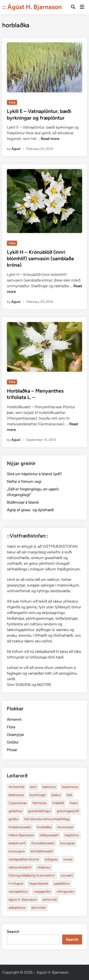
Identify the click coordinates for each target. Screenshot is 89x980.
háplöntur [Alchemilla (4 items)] (72, 835)
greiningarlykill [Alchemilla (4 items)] (68, 811)
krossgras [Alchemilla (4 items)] (68, 843)
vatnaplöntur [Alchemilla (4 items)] (18, 892)
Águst (16, 149)
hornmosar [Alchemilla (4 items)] (65, 827)
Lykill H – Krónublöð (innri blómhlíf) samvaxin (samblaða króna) (40, 259)
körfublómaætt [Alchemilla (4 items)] (42, 851)
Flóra (12, 103)
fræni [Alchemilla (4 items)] (74, 803)
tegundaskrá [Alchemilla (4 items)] (39, 884)
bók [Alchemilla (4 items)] (69, 795)
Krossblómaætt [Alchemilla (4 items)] (43, 843)
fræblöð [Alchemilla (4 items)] (58, 803)
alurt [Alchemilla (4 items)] (33, 787)
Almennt (14, 719)
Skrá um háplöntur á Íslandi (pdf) (34, 474)
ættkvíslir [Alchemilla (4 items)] (50, 900)
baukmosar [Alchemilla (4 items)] (70, 787)
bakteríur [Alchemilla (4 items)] (49, 787)
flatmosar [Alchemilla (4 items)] (40, 803)
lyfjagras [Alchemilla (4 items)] (51, 859)
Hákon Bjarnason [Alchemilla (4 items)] (21, 835)
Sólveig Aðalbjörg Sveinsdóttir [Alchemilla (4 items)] (32, 875)
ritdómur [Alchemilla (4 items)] (44, 867)
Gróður (13, 742)
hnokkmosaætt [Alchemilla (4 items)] (20, 827)
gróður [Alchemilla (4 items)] (14, 819)
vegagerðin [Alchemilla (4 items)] (42, 892)
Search (13, 932)
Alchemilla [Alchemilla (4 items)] (16, 787)
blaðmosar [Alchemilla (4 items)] (16, 795)
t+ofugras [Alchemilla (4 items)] (16, 884)
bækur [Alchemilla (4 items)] (56, 795)
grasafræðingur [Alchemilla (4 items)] (40, 811)
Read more (50, 139)
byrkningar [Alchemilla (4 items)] (38, 795)
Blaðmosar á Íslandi (23, 502)
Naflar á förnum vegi (24, 481)
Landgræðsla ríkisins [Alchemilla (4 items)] (24, 859)
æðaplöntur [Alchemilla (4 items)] (17, 908)
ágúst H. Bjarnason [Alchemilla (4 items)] (23, 900)
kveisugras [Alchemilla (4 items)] (17, 851)
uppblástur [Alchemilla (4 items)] (62, 884)
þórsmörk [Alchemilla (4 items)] (39, 908)
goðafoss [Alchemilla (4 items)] (15, 811)
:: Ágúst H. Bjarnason (32, 7)
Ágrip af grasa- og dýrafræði (30, 510)
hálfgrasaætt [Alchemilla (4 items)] (49, 835)
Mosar (12, 750)
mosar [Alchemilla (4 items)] (68, 859)
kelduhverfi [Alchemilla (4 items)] (17, 843)
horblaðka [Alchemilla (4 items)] (44, 827)
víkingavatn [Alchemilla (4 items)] (65, 892)
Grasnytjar (15, 735)
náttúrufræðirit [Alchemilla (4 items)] (20, 867)
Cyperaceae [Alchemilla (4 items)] (18, 803)
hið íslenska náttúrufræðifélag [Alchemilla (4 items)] (47, 819)
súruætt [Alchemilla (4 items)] (67, 875)
